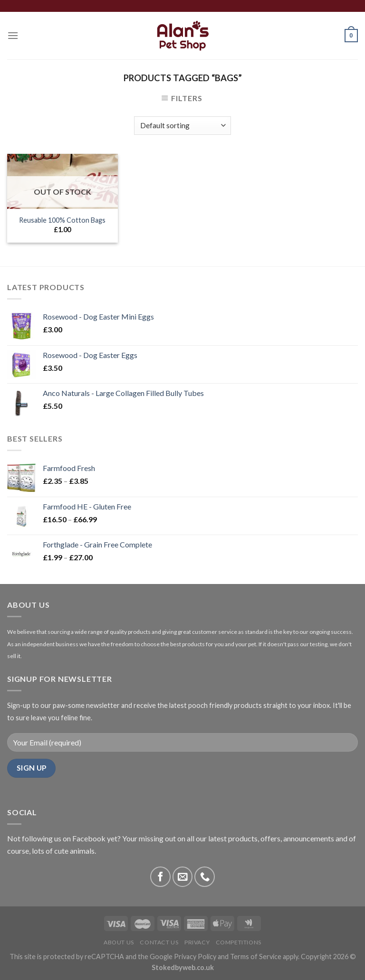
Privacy (197, 942)
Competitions (239, 942)
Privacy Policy (195, 956)
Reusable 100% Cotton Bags (62, 220)
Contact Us (159, 942)
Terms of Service (256, 956)
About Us (119, 942)
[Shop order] (182, 126)
